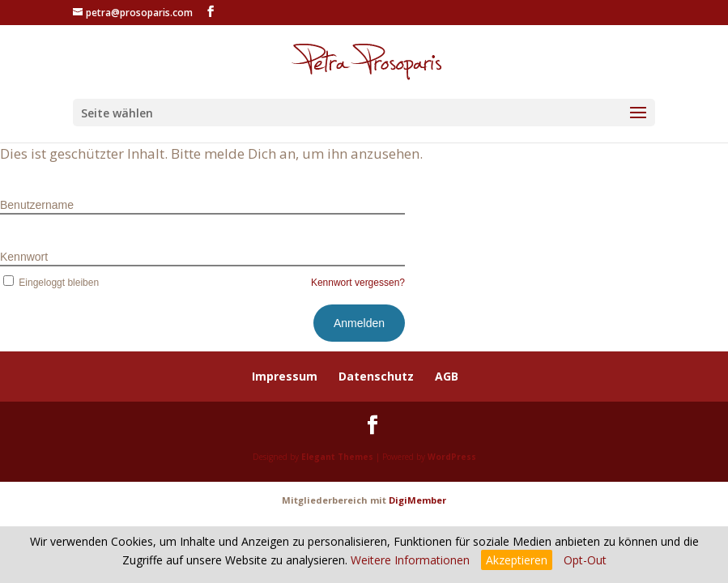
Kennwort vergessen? (358, 283)
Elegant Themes (337, 457)
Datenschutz (376, 376)
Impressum (285, 376)
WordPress (452, 457)
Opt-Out (585, 560)
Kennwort (24, 257)
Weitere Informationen (410, 560)
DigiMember (417, 500)
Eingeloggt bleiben (49, 283)
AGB (447, 376)
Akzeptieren (517, 560)
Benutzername (37, 205)
